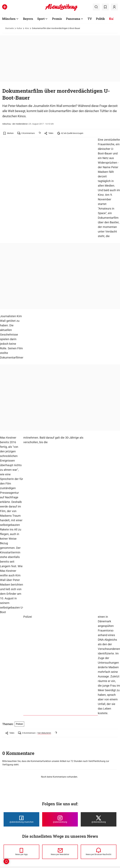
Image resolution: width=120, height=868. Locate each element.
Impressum (94, 807)
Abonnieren (65, 815)
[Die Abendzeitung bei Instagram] (60, 737)
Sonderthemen (67, 846)
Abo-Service (66, 820)
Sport (5, 833)
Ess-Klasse (37, 828)
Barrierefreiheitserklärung (101, 820)
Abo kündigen (95, 824)
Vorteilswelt (37, 833)
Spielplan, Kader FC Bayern (44, 837)
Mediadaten (66, 833)
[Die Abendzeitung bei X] (99, 737)
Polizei (28, 438)
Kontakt (64, 828)
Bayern (6, 815)
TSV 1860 (7, 824)
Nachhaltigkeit (10, 850)
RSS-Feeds (36, 820)
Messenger (37, 815)
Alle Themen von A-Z (41, 807)
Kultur (19, 28)
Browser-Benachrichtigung (44, 824)
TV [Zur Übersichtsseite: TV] (90, 19)
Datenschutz (94, 815)
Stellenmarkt (37, 846)
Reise (5, 846)
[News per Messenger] (21, 769)
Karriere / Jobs (67, 811)
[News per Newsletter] (60, 769)
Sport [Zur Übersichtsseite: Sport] (41, 19)
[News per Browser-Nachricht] (99, 769)
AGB (91, 811)
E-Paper (64, 824)
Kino (27, 28)
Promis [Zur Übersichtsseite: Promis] (57, 19)
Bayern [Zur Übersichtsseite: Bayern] (28, 19)
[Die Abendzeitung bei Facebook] (21, 737)
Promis (6, 828)
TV (4, 837)
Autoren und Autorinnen (71, 807)
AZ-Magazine (66, 841)
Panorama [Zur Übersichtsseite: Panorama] (73, 19)
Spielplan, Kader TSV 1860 (44, 841)
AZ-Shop (64, 837)
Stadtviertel (8, 811)
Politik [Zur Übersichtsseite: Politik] (100, 19)
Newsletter (37, 811)
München (7, 807)
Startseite (9, 28)
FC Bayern (8, 820)
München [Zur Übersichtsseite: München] (9, 19)
